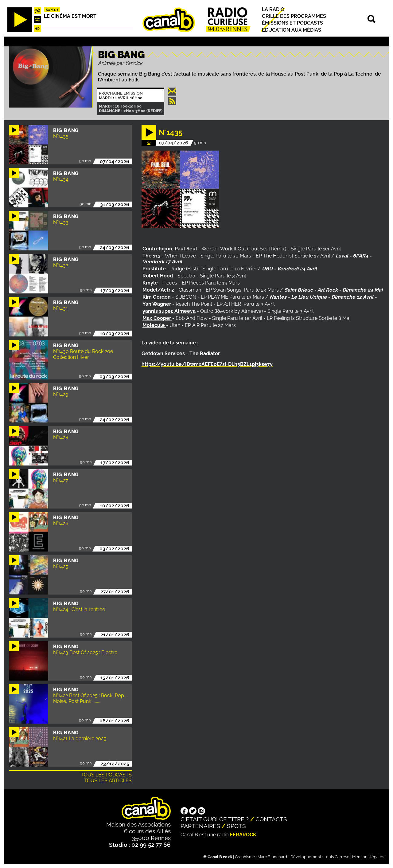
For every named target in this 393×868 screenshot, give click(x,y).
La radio (273, 9)
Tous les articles (108, 781)
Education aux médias (292, 30)
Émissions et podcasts (292, 23)
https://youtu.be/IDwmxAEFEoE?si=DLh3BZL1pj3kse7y (207, 364)
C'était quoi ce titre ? (215, 819)
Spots (236, 826)
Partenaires (200, 826)
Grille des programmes (294, 16)
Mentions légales (368, 857)
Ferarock (243, 835)
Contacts (271, 819)
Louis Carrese (337, 857)
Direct (52, 10)
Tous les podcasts (106, 775)
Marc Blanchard (272, 857)
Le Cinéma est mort (70, 16)
